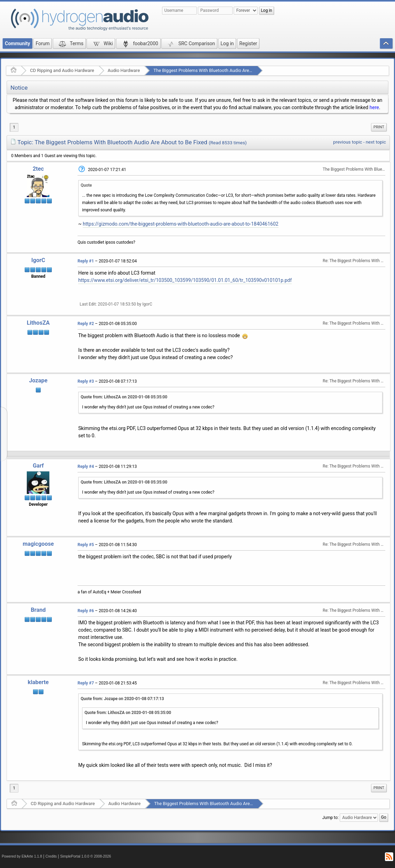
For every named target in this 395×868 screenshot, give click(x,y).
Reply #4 (86, 467)
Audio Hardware (124, 70)
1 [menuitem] (14, 127)
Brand (38, 610)
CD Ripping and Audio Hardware (62, 70)
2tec (38, 169)
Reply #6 (86, 611)
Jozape (38, 380)
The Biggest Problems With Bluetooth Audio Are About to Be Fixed (219, 70)
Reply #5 (86, 545)
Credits (51, 856)
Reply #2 (86, 324)
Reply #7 (86, 683)
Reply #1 (86, 261)
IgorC (38, 260)
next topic (376, 142)
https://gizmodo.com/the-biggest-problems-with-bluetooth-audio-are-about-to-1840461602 (181, 224)
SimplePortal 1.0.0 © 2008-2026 (86, 856)
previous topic (348, 142)
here (374, 107)
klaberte (38, 682)
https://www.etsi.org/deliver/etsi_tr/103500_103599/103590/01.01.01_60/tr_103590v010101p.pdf (185, 280)
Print (379, 127)
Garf (38, 466)
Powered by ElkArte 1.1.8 (22, 856)
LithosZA (38, 323)
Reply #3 (86, 381)
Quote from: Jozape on (122, 699)
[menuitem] (379, 127)
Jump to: (330, 818)
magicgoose (38, 544)
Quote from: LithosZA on (124, 397)
